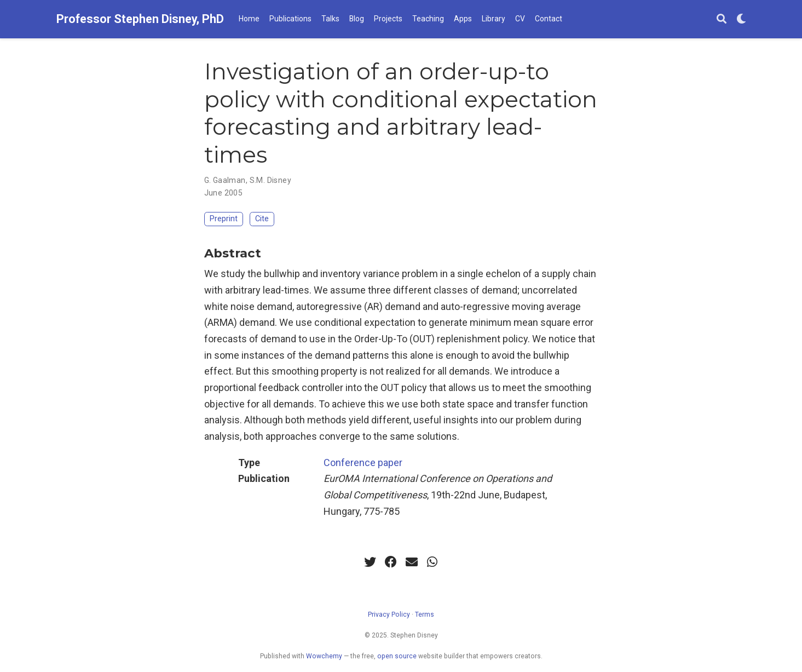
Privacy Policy (389, 614)
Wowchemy (324, 656)
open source (397, 656)
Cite (262, 219)
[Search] (722, 19)
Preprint (224, 219)
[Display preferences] (741, 19)
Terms (425, 614)
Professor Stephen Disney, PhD (140, 19)
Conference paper (363, 463)
